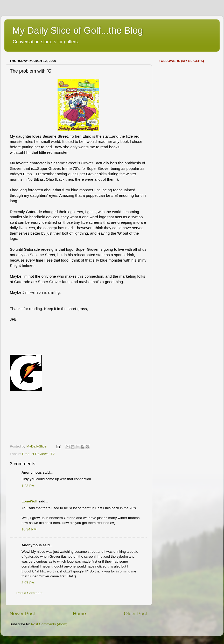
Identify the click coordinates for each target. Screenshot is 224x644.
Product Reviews (35, 454)
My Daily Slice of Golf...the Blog (78, 30)
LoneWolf (29, 501)
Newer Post (22, 614)
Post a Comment (29, 593)
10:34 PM (29, 529)
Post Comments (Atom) (49, 624)
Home (79, 614)
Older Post (135, 614)
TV (52, 454)
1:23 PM (28, 486)
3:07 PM (28, 583)
